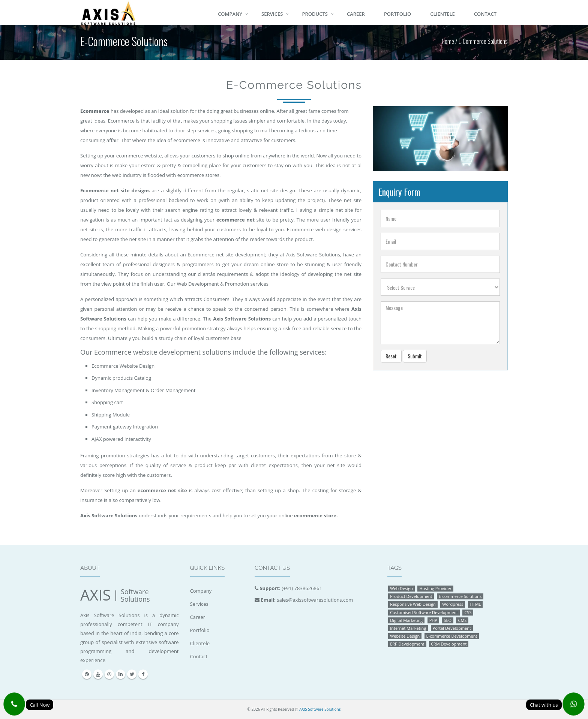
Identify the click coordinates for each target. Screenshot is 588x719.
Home (448, 41)
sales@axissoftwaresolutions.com (315, 600)
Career (356, 14)
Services (272, 14)
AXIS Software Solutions (320, 709)
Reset (391, 356)
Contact (485, 14)
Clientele (442, 14)
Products (315, 14)
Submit (415, 356)
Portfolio (397, 14)
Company (230, 14)
